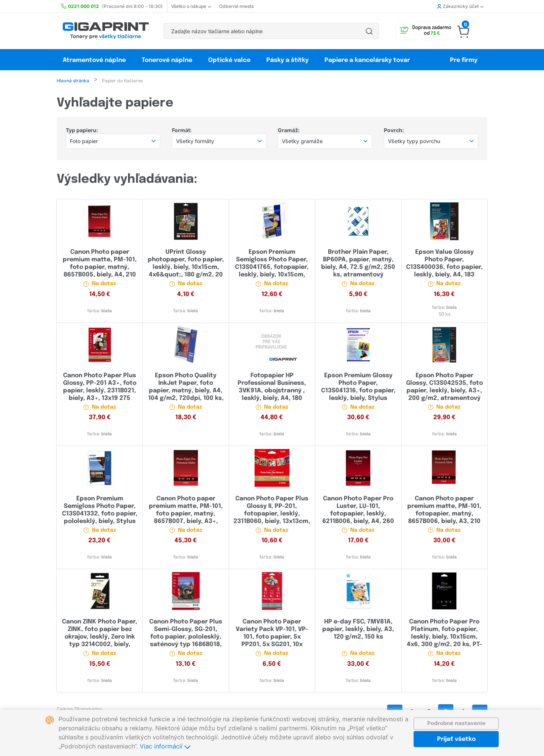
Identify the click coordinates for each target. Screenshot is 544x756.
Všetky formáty (195, 142)
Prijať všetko (456, 739)
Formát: (182, 131)
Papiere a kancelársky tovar (368, 60)
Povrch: (394, 131)
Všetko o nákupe (191, 6)
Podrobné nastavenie (456, 724)
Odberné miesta (236, 6)
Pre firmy (464, 60)
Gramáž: (289, 131)
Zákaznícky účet (460, 6)
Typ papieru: (82, 131)
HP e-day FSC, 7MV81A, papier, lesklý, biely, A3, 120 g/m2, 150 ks (358, 630)
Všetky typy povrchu (414, 142)
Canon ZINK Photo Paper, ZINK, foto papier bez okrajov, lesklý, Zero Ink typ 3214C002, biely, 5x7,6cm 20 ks (100, 638)
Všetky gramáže (302, 142)
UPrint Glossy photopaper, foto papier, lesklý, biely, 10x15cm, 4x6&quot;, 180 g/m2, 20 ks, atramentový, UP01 (186, 268)
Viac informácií (165, 746)
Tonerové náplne (167, 60)
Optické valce (229, 60)
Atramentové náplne (94, 60)
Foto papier (84, 142)
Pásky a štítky (287, 60)
